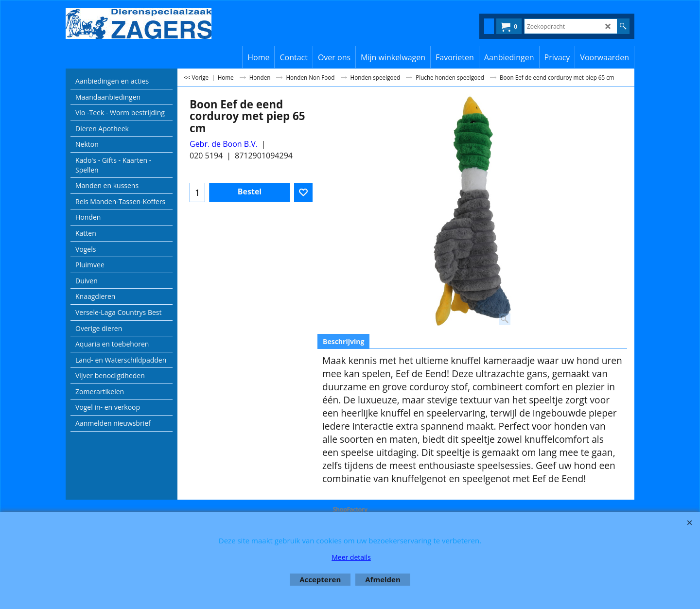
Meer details (351, 557)
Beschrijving (343, 341)
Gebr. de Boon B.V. (224, 144)
